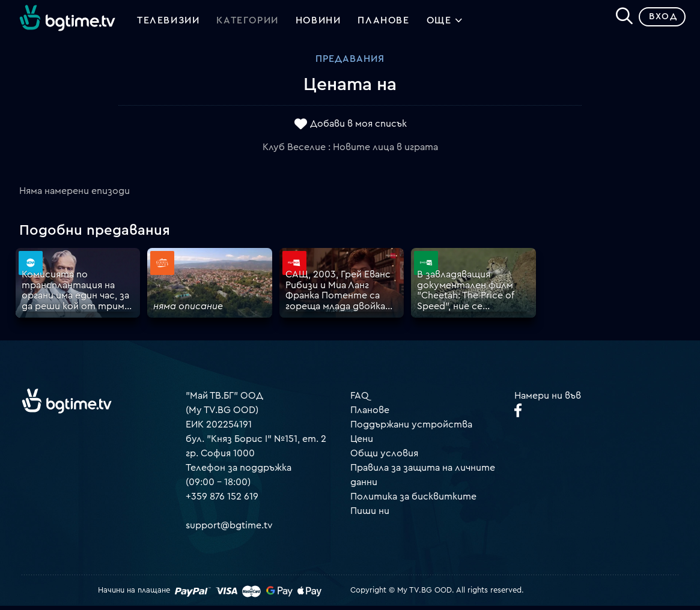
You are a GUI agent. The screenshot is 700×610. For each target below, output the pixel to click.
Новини (318, 23)
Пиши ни (370, 515)
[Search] (619, 19)
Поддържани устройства (411, 429)
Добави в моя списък (358, 128)
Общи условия (384, 458)
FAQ (360, 400)
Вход (658, 21)
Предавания (350, 63)
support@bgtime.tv (229, 530)
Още (445, 24)
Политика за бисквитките (413, 501)
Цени (362, 443)
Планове (370, 414)
